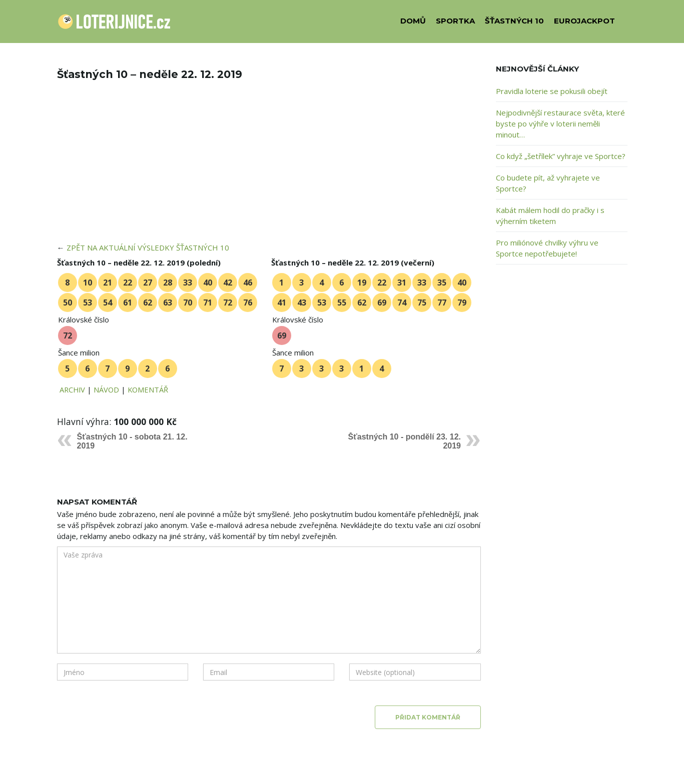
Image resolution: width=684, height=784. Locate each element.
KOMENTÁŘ (148, 389)
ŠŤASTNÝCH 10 (514, 21)
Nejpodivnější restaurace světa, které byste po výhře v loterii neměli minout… (560, 123)
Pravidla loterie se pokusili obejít (552, 91)
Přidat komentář (428, 717)
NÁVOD (106, 389)
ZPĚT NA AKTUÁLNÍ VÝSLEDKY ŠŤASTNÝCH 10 (148, 247)
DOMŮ (413, 21)
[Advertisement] (269, 168)
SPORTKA (455, 21)
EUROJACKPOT (584, 21)
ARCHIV (72, 389)
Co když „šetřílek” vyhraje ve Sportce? (561, 156)
